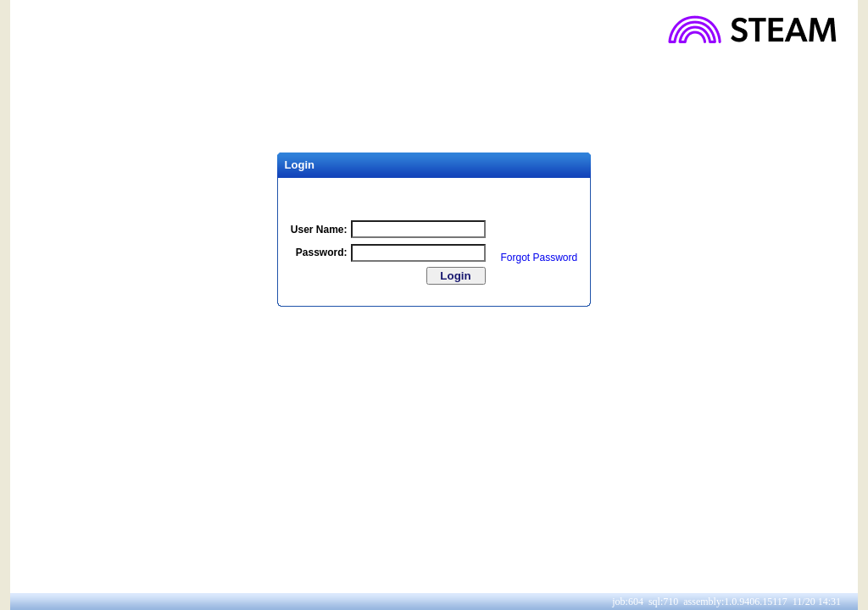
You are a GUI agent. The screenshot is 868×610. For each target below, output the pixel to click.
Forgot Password (540, 258)
